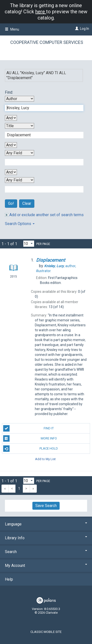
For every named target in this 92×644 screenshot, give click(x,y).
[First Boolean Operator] (11, 118)
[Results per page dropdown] (29, 244)
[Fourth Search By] (20, 180)
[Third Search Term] (42, 162)
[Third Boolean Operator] (11, 172)
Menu (12, 29)
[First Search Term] (42, 108)
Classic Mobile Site (46, 632)
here (41, 12)
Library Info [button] (46, 538)
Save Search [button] (46, 506)
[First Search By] (20, 99)
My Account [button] (46, 566)
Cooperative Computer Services (47, 42)
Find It (29, 428)
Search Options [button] (20, 224)
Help (9, 579)
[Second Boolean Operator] (11, 145)
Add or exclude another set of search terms (44, 215)
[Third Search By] (20, 153)
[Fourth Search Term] (42, 189)
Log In (85, 29)
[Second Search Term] (42, 135)
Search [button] (46, 552)
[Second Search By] (20, 126)
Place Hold (31, 449)
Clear (27, 203)
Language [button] (46, 524)
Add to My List (45, 459)
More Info (30, 438)
